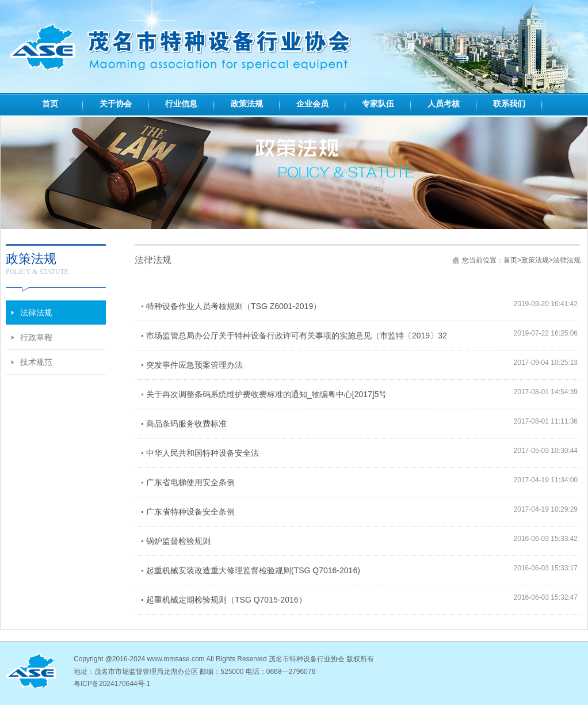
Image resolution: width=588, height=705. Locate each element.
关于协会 (116, 104)
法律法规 (567, 260)
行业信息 (181, 104)
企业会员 (312, 104)
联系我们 (509, 104)
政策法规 (247, 104)
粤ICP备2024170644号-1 (112, 684)
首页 (50, 104)
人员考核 (444, 104)
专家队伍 (378, 104)
